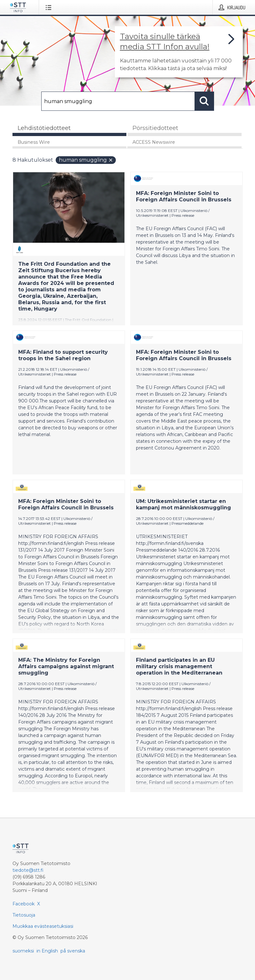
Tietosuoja (24, 915)
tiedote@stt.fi (28, 870)
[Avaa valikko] (50, 7)
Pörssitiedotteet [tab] (155, 128)
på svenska (73, 951)
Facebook (24, 904)
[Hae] (118, 101)
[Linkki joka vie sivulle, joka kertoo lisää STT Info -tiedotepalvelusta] (179, 52)
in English (47, 951)
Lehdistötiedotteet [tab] (44, 128)
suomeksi (23, 951)
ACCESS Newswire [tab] (154, 142)
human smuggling (86, 160)
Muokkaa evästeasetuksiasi (43, 926)
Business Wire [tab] (34, 142)
